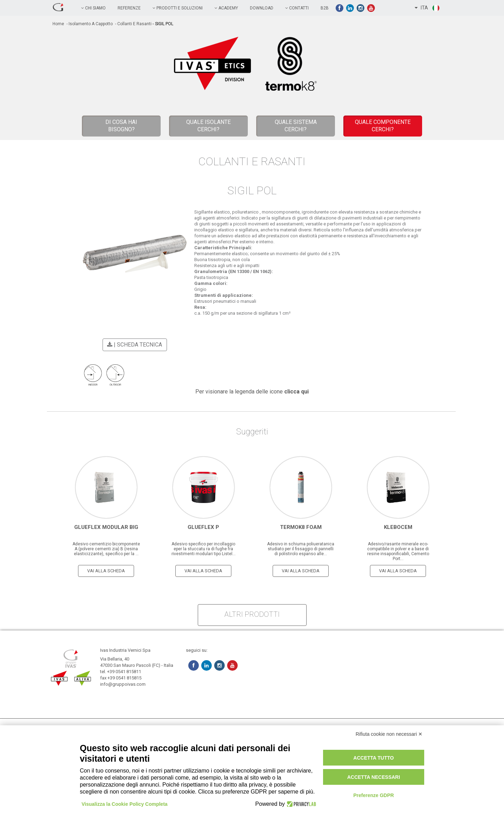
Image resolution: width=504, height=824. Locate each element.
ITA (428, 8)
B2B (325, 8)
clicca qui (296, 392)
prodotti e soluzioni (178, 8)
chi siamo (93, 8)
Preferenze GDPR (373, 795)
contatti (297, 8)
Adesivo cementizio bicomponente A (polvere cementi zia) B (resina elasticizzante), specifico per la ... (106, 549)
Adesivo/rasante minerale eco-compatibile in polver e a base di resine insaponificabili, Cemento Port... (398, 551)
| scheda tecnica (134, 345)
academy (226, 8)
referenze (129, 8)
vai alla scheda (106, 571)
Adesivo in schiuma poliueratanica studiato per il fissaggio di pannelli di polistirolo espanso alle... (301, 549)
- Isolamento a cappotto (89, 24)
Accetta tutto (374, 758)
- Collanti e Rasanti (133, 24)
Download (262, 8)
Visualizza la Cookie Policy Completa (125, 804)
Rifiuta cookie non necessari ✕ (389, 734)
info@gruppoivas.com (123, 684)
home (58, 24)
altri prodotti (252, 614)
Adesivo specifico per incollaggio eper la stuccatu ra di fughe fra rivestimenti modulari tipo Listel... (204, 549)
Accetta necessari (374, 777)
